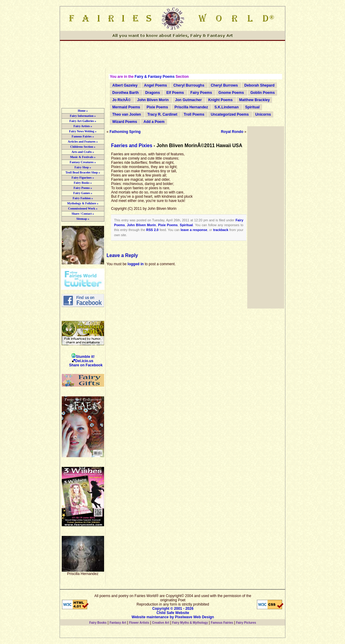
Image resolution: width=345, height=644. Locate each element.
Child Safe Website (173, 613)
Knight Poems (220, 100)
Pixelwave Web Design (194, 617)
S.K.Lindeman (227, 107)
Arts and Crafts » (83, 152)
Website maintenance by (153, 617)
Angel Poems (156, 85)
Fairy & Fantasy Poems (155, 77)
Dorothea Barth (125, 93)
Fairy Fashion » (83, 198)
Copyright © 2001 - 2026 (173, 609)
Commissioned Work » (83, 208)
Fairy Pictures (246, 623)
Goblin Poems (263, 93)
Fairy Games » (83, 193)
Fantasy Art (118, 623)
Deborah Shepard (259, 85)
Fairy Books (98, 623)
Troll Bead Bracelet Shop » (83, 172)
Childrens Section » (83, 147)
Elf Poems (175, 93)
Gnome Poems (231, 93)
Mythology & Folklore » (83, 203)
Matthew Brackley (254, 100)
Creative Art (161, 623)
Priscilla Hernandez (191, 107)
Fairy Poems (201, 93)
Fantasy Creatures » (83, 162)
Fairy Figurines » (83, 178)
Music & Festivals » (83, 157)
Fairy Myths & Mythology (190, 623)
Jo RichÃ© (122, 100)
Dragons (153, 93)
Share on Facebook (86, 365)
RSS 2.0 (152, 230)
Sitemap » (83, 219)
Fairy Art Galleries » (83, 121)
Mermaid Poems (126, 107)
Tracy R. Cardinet (162, 114)
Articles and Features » (83, 142)
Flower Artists (139, 623)
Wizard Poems (125, 122)
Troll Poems (194, 114)
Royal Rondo (232, 132)
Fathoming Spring (125, 132)
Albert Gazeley (125, 85)
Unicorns (263, 114)
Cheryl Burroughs (189, 85)
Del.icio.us (83, 361)
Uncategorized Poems (230, 114)
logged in (136, 264)
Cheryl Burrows (224, 85)
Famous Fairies (222, 623)
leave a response (194, 230)
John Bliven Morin (153, 100)
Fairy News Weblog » (83, 131)
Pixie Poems (157, 107)
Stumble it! (83, 357)
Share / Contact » (83, 214)
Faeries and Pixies (132, 145)
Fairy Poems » (83, 188)
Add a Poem (154, 122)
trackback (221, 230)
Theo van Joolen (127, 114)
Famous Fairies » (83, 136)
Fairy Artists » (83, 126)
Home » (83, 111)
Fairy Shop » (83, 167)
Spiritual (252, 107)
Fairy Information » (83, 116)
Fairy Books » (83, 183)
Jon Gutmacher (189, 100)
